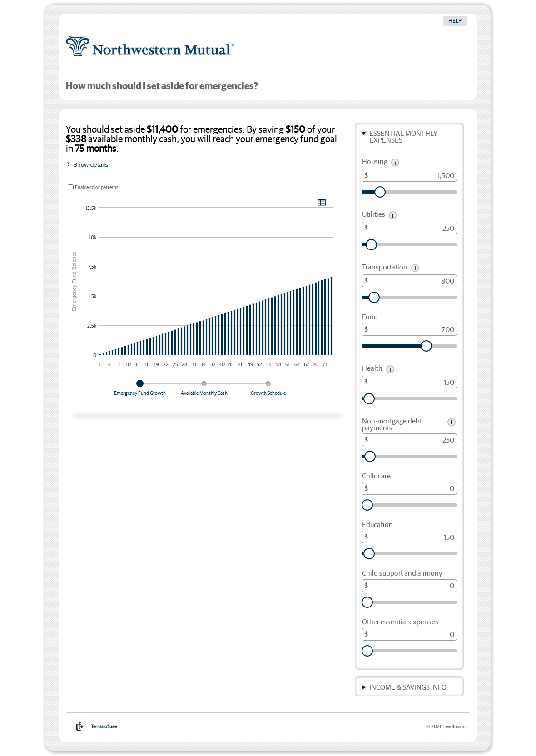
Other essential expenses (400, 622)
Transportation (385, 267)
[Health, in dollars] (409, 382)
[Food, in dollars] (409, 329)
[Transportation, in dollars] (409, 281)
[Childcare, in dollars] (409, 488)
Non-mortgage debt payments (392, 425)
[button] (395, 163)
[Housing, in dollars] (409, 175)
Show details (91, 165)
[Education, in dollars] (409, 537)
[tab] (140, 391)
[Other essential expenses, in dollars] (409, 634)
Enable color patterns (97, 187)
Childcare (376, 476)
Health (372, 369)
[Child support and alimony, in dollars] (409, 586)
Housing (375, 162)
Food (370, 317)
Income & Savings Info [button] (408, 688)
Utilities (374, 215)
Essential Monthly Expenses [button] (403, 137)
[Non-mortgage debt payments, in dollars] (409, 440)
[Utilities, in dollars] (409, 228)
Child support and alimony (402, 574)
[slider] (409, 192)
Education (377, 525)
